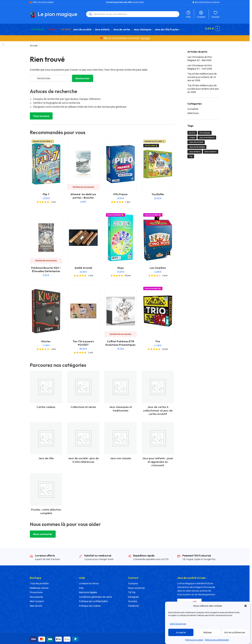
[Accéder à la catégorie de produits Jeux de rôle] (46, 439)
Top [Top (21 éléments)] (191, 155)
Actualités (193, 107)
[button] (246, 606)
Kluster (46, 340)
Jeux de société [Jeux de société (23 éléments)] (196, 140)
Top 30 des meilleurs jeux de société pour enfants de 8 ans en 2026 (203, 87)
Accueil (34, 44)
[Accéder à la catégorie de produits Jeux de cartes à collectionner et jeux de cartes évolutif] (158, 391)
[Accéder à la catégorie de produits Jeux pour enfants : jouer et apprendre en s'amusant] (158, 443)
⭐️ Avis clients (198, 2)
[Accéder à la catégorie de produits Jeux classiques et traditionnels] (121, 390)
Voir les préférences (235, 632)
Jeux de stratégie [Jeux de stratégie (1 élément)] (197, 145)
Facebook (133, 604)
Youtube (133, 599)
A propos (133, 582)
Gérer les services (178, 624)
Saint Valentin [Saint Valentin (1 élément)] (211, 150)
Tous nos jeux (41, 114)
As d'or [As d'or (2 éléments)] (192, 131)
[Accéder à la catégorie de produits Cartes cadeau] (46, 388)
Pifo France (120, 192)
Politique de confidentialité (217, 640)
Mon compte (37, 599)
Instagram (134, 595)
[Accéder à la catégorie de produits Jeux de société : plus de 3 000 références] (83, 441)
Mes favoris (36, 604)
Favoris (215, 14)
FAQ (188, 14)
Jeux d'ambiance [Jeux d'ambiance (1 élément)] (207, 136)
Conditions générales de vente (95, 595)
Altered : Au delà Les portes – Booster (83, 194)
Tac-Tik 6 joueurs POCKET (83, 341)
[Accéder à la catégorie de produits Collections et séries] (83, 388)
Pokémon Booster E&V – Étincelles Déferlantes (46, 268)
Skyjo (121, 266)
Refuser (208, 632)
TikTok (132, 590)
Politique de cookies (194, 640)
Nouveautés (36, 595)
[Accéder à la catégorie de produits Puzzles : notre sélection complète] (46, 492)
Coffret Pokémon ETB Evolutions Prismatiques (120, 341)
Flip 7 (46, 192)
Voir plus (145, 36)
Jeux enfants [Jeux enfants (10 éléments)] (195, 150)
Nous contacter (213, 2)
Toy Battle (158, 192)
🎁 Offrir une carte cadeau (42, 2)
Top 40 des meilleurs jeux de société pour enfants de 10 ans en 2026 (202, 75)
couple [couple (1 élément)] (192, 136)
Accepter (181, 632)
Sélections (193, 111)
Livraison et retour (89, 582)
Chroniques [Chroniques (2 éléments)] (205, 131)
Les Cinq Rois (158, 266)
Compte (201, 14)
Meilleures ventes (39, 586)
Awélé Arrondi (83, 266)
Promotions (36, 590)
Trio (158, 340)
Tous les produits (39, 582)
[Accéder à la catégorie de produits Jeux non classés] (121, 439)
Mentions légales (88, 590)
